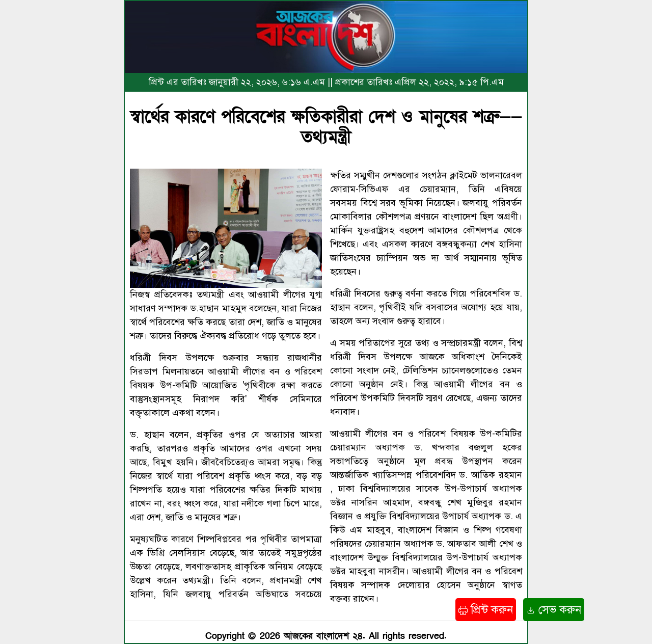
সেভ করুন (554, 610)
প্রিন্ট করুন (486, 610)
